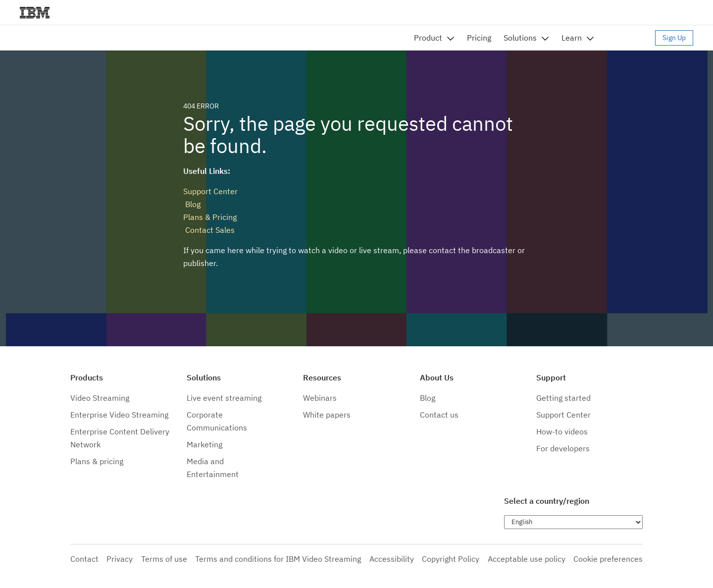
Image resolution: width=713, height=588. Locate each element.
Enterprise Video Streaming (119, 415)
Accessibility (392, 559)
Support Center (210, 191)
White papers (327, 415)
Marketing (204, 444)
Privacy (120, 559)
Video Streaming (100, 398)
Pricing (479, 38)
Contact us (439, 415)
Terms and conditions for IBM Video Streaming (278, 559)
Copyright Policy (451, 559)
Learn (572, 38)
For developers (563, 448)
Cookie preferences (608, 559)
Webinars (320, 398)
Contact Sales (209, 230)
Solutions (520, 38)
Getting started (563, 398)
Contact (84, 559)
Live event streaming (224, 398)
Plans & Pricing (210, 217)
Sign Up (674, 38)
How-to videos (562, 431)
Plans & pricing (97, 461)
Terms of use (164, 559)
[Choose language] (573, 522)
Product (428, 38)
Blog (192, 204)
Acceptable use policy (527, 559)
